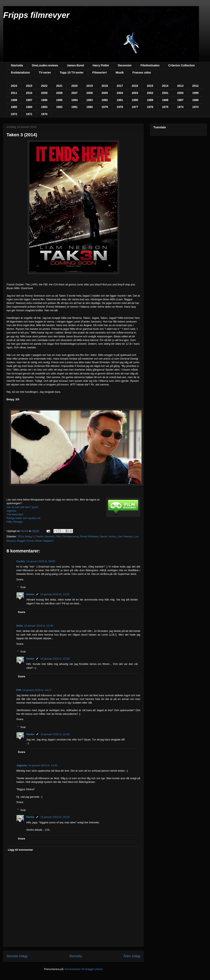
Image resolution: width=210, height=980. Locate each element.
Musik (120, 73)
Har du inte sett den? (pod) (22, 507)
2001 (165, 93)
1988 (165, 100)
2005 (105, 93)
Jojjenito (11, 511)
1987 (180, 100)
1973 (195, 107)
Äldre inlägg (132, 956)
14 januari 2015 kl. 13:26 (55, 594)
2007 (75, 93)
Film (58, 536)
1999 (195, 93)
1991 (120, 100)
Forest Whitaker (89, 536)
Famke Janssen (45, 536)
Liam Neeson (125, 536)
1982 (59, 107)
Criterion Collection (181, 65)
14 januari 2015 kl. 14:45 (43, 765)
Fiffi (19, 690)
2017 (120, 86)
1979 (105, 107)
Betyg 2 (30, 536)
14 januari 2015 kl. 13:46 (39, 626)
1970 (44, 114)
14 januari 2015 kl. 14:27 (37, 690)
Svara (20, 579)
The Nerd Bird (15, 514)
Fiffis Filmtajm (15, 522)
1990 (135, 100)
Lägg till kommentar (21, 850)
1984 (29, 107)
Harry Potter (101, 65)
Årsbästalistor (20, 73)
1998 (14, 100)
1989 (150, 100)
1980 (90, 107)
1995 (59, 100)
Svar (23, 587)
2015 (150, 86)
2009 (44, 93)
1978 (120, 107)
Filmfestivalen (150, 65)
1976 (150, 107)
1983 (44, 107)
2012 (195, 86)
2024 (14, 86)
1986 (195, 100)
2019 (90, 86)
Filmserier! (100, 73)
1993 (90, 100)
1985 (14, 107)
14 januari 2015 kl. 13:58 (55, 659)
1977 (135, 107)
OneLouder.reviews (45, 65)
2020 (75, 86)
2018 (105, 86)
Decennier (125, 65)
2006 (90, 93)
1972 (14, 114)
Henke (30, 594)
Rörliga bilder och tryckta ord (23, 518)
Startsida (17, 65)
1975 (165, 107)
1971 (29, 114)
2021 (59, 86)
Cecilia (21, 561)
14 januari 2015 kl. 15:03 (55, 817)
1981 (75, 107)
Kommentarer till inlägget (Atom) (84, 969)
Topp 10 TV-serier (72, 73)
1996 (44, 100)
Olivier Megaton (44, 541)
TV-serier (45, 73)
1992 (105, 100)
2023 (29, 86)
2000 (180, 93)
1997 (29, 100)
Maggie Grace (25, 541)
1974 (180, 107)
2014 (165, 86)
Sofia (20, 626)
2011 (14, 93)
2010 (29, 93)
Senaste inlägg (17, 956)
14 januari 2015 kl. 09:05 (41, 561)
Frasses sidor (142, 73)
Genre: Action (108, 536)
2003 (135, 93)
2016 (135, 86)
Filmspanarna (70, 536)
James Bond (75, 65)
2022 (44, 86)
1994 (75, 100)
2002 (150, 93)
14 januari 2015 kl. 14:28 (55, 734)
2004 (120, 93)
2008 (59, 93)
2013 (180, 86)
